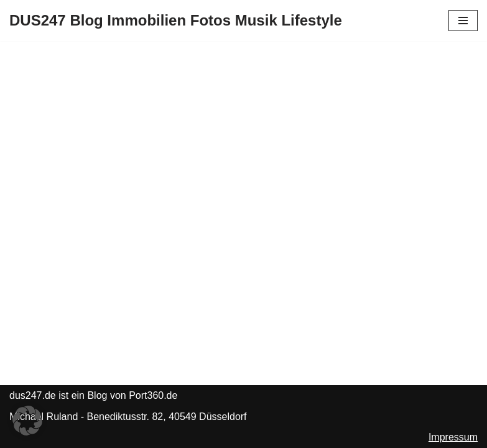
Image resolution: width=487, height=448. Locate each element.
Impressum (453, 437)
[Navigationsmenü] (463, 21)
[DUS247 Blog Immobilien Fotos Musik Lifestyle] (176, 21)
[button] (27, 421)
